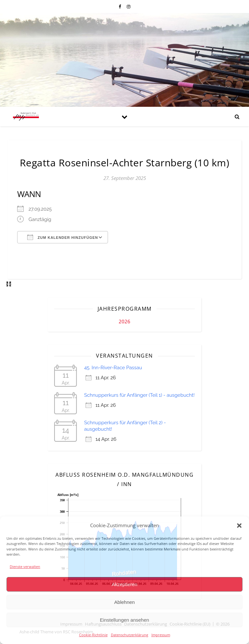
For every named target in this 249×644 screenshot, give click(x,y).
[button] (239, 526)
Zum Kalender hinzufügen (63, 237)
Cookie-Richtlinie (93, 635)
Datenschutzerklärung (130, 635)
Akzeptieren (124, 584)
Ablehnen (124, 602)
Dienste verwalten (25, 566)
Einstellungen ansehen (124, 620)
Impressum (161, 635)
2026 (124, 321)
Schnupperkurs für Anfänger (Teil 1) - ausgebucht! (139, 395)
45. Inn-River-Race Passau (113, 368)
